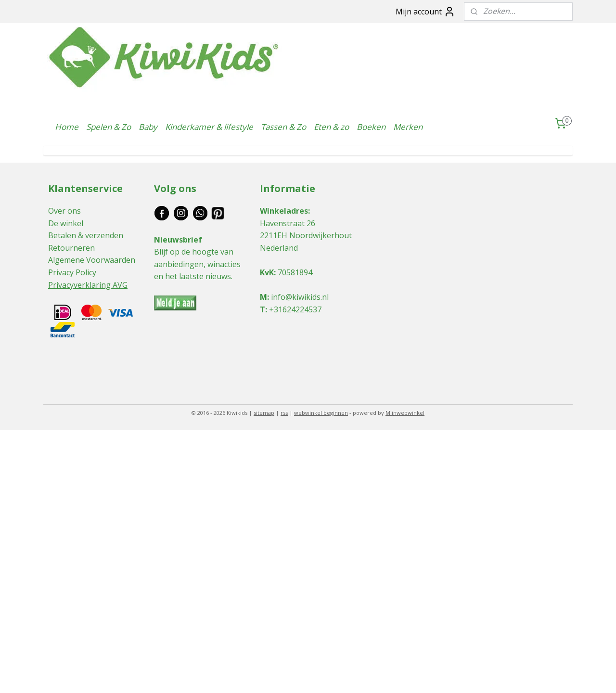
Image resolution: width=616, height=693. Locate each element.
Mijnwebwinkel (405, 413)
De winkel (66, 223)
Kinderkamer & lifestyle (209, 127)
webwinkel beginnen (321, 413)
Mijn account (425, 12)
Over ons (64, 211)
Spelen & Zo (109, 127)
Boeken (371, 127)
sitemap (264, 413)
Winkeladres (284, 211)
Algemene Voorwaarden (92, 260)
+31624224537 (295, 309)
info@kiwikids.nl (300, 297)
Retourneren (71, 248)
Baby (148, 127)
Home (67, 127)
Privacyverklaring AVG (88, 285)
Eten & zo (331, 127)
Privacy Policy (72, 272)
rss (284, 413)
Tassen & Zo (283, 127)
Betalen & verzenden (86, 235)
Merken (408, 127)
